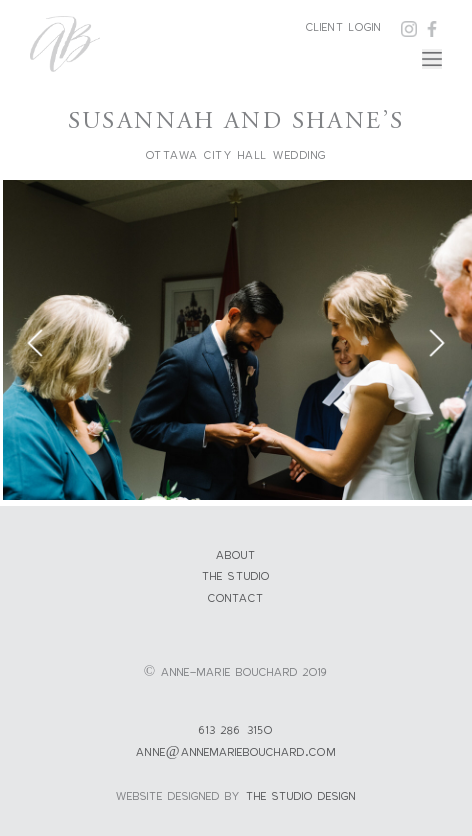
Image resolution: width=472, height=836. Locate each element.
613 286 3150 (236, 729)
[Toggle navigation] (432, 59)
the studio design (301, 795)
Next (437, 343)
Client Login (343, 26)
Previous (35, 343)
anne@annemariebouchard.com (235, 751)
